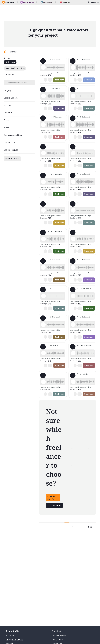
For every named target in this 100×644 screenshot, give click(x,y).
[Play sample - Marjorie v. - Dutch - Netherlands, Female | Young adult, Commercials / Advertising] (43, 67)
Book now (59, 80)
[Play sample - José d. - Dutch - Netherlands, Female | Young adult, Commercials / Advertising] (43, 96)
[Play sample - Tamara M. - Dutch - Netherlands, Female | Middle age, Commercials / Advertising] (43, 325)
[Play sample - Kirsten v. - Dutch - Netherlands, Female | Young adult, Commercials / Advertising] (43, 153)
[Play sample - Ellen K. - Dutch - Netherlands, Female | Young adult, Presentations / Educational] (43, 182)
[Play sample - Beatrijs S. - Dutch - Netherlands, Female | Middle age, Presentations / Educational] (73, 210)
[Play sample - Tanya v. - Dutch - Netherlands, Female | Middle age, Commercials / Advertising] (73, 267)
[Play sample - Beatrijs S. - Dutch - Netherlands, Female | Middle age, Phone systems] (73, 96)
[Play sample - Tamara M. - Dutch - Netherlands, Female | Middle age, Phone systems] (43, 267)
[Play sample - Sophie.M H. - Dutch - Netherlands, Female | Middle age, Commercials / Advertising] (43, 125)
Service (7, 58)
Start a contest (54, 505)
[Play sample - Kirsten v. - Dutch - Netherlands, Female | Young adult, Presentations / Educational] (73, 239)
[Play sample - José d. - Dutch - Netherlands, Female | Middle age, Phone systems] (73, 125)
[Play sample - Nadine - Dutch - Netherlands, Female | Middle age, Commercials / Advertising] (43, 353)
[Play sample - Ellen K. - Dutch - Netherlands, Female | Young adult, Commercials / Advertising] (43, 239)
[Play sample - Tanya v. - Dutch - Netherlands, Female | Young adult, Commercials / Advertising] (73, 325)
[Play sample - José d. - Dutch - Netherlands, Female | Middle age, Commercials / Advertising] (73, 182)
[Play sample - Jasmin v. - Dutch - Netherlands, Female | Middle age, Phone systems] (73, 67)
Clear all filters (12, 159)
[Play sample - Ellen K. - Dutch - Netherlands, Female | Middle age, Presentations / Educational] (73, 296)
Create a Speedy (51, 498)
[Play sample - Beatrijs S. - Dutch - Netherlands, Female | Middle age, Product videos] (43, 296)
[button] (55, 67)
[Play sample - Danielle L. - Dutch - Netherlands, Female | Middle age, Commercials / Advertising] (73, 353)
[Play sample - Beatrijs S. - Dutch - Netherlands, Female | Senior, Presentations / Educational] (73, 153)
